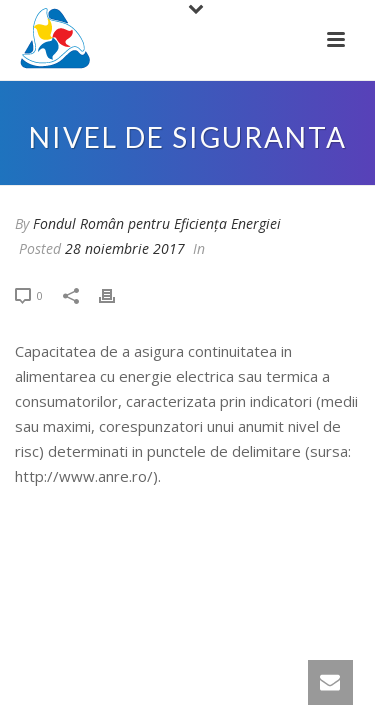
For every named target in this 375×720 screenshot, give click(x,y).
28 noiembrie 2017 (125, 248)
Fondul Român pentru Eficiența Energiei (157, 223)
